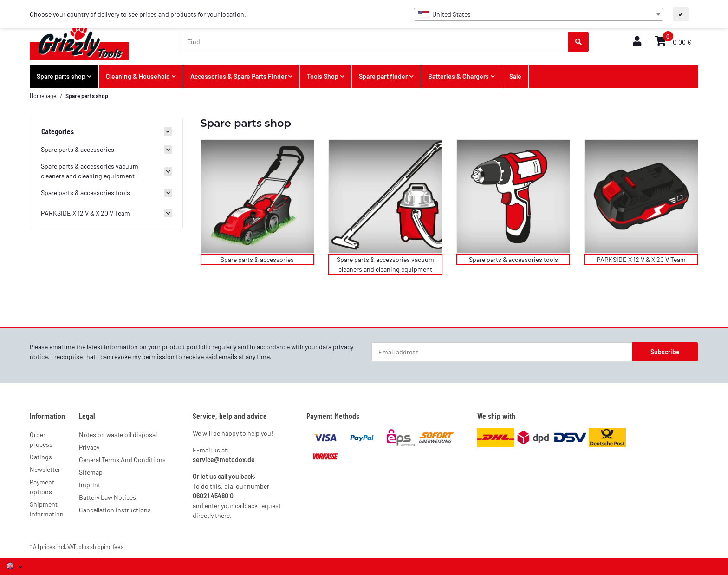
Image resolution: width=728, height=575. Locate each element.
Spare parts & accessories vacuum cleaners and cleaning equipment (90, 171)
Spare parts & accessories (257, 259)
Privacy (89, 447)
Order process (41, 439)
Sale (515, 76)
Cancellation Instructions (115, 510)
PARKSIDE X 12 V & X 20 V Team (641, 259)
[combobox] (539, 14)
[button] (637, 42)
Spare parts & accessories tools (513, 259)
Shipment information (47, 509)
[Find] (374, 42)
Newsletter (45, 469)
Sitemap (91, 472)
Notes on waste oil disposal (118, 435)
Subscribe (665, 352)
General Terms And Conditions (122, 460)
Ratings (41, 457)
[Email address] (502, 352)
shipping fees (107, 547)
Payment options (42, 487)
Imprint (90, 485)
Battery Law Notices (107, 497)
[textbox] (539, 14)
